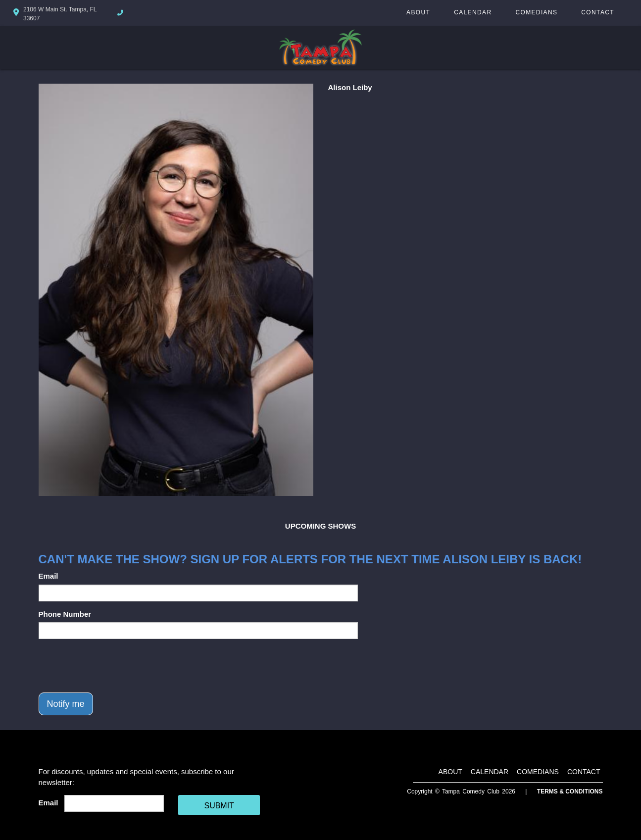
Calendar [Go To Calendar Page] (473, 12)
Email (49, 576)
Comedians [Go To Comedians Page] (536, 12)
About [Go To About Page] (418, 12)
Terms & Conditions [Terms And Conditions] (570, 791)
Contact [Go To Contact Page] (598, 12)
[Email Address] (114, 803)
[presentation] (114, 666)
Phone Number (65, 614)
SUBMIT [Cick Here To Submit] (219, 806)
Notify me (66, 704)
